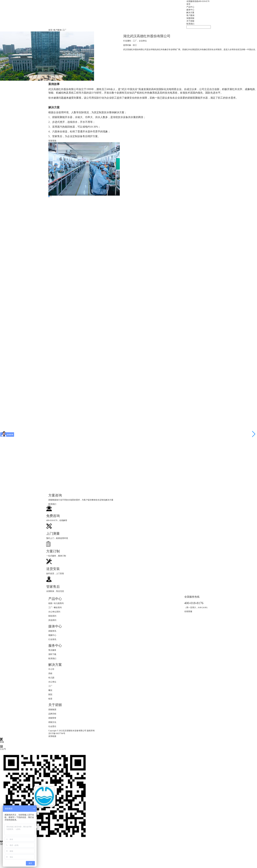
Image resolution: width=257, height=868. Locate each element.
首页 (188, 4)
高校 (50, 673)
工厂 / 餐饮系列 (55, 608)
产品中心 (190, 7)
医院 (50, 695)
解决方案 (190, 13)
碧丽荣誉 (52, 718)
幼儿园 (51, 678)
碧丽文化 (52, 722)
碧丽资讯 (52, 631)
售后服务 (52, 650)
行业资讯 (52, 639)
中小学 (51, 669)
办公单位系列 (54, 612)
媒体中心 (190, 10)
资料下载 (52, 654)
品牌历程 (52, 714)
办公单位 (52, 682)
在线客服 (188, 611)
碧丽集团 (52, 710)
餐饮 (50, 690)
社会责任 (52, 726)
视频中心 (52, 635)
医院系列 (52, 616)
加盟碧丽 (190, 18)
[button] (254, 434)
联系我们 (190, 24)
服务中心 (55, 646)
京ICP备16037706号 (57, 733)
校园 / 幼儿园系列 (56, 603)
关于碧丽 (190, 21)
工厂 (64, 30)
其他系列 (52, 620)
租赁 (50, 699)
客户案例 (190, 15)
